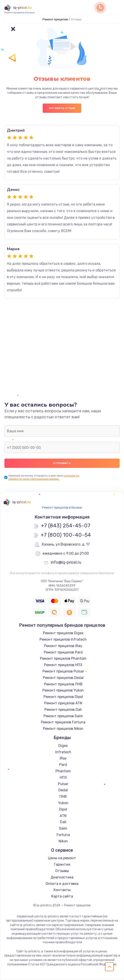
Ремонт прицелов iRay (63, 646)
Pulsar (63, 784)
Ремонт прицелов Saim (63, 716)
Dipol (63, 809)
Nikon (63, 841)
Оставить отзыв (62, 108)
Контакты (62, 890)
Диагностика (62, 877)
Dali (63, 822)
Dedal (63, 790)
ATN (63, 816)
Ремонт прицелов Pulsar (63, 671)
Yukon (63, 803)
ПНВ (63, 796)
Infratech (63, 752)
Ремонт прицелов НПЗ (63, 665)
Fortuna (63, 835)
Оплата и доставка (62, 884)
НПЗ (63, 777)
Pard (63, 765)
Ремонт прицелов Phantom (63, 658)
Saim (63, 828)
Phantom (63, 771)
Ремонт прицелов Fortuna (63, 722)
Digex (63, 746)
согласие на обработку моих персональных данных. (44, 477)
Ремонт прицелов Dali (63, 710)
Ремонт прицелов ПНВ (63, 684)
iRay (63, 758)
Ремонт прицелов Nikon (63, 729)
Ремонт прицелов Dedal (63, 678)
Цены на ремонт (62, 858)
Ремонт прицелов (55, 19)
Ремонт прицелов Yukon (63, 690)
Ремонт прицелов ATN (63, 703)
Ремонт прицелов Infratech (63, 639)
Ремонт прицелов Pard (63, 652)
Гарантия (62, 864)
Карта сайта (62, 896)
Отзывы (62, 871)
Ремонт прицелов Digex (63, 633)
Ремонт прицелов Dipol (63, 697)
